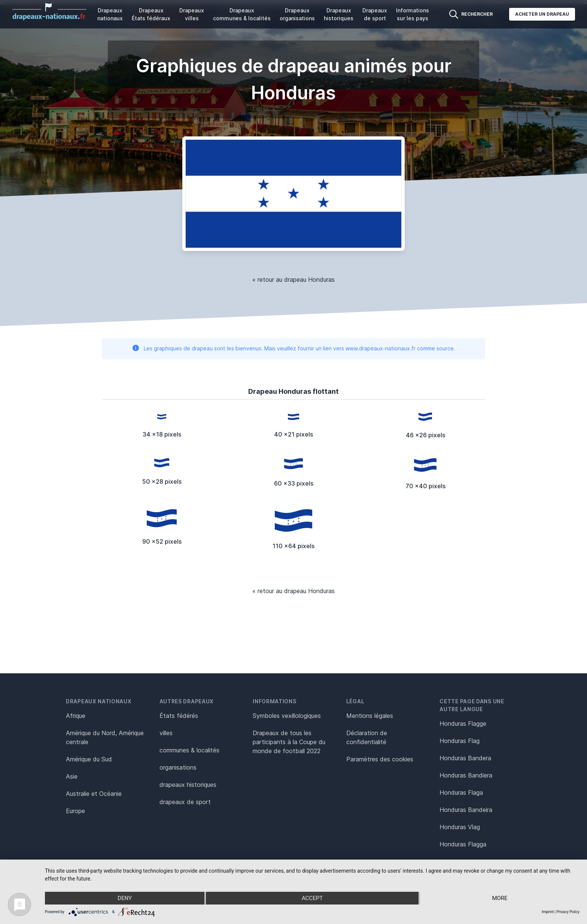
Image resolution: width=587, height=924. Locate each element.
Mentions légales (370, 716)
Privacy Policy (568, 912)
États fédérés (179, 716)
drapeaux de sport (185, 802)
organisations (178, 767)
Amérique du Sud (89, 759)
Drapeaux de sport (375, 14)
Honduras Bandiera (466, 775)
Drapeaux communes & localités (242, 14)
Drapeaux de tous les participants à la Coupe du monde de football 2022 (289, 742)
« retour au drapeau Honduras (293, 280)
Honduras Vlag (460, 827)
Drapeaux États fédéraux (151, 14)
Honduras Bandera (465, 758)
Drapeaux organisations (297, 14)
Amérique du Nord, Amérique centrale (105, 737)
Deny (125, 898)
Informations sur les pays (413, 14)
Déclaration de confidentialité (367, 737)
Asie (72, 776)
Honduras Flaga (461, 792)
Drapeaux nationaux (110, 14)
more (500, 898)
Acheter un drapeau (542, 14)
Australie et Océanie (94, 794)
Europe (75, 811)
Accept (312, 898)
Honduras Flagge (463, 724)
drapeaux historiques (188, 785)
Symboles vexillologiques (287, 716)
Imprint (548, 912)
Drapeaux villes (192, 14)
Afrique (76, 716)
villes (166, 733)
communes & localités (189, 750)
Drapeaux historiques (339, 14)
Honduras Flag (460, 741)
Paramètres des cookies (380, 759)
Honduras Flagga (463, 844)
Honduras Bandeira (466, 810)
